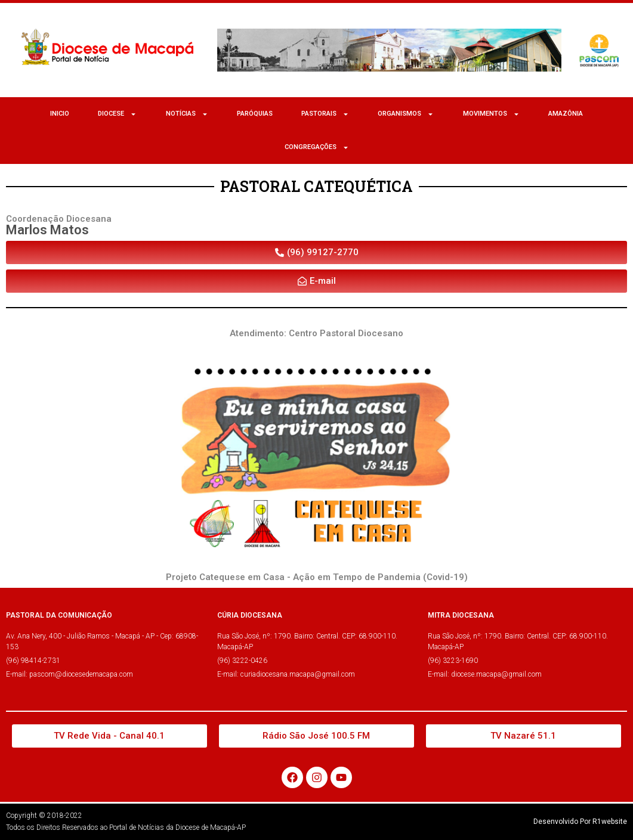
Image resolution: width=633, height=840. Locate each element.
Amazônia (566, 114)
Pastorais (325, 114)
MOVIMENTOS (491, 114)
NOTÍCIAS (187, 114)
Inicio (60, 114)
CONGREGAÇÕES (317, 148)
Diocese (117, 114)
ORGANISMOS (406, 114)
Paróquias (255, 114)
